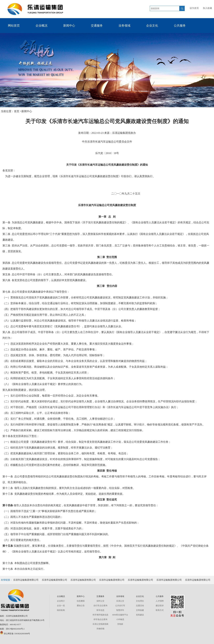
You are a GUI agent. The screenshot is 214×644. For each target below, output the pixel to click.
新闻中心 (69, 26)
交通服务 (97, 26)
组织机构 (61, 610)
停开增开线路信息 (100, 615)
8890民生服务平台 (120, 615)
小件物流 (120, 619)
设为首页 (194, 8)
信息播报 (81, 601)
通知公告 (81, 606)
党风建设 (140, 615)
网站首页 (14, 26)
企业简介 (61, 601)
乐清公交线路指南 (100, 624)
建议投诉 (160, 606)
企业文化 (152, 26)
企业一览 (61, 606)
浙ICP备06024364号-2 (15, 629)
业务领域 (124, 26)
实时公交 (100, 601)
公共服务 (180, 26)
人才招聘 (160, 601)
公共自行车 (120, 606)
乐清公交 (120, 601)
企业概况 (41, 26)
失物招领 (100, 629)
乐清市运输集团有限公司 (26, 580)
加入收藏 (207, 8)
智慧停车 (120, 610)
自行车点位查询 (100, 606)
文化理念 (140, 601)
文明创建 (140, 610)
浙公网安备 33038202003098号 (15, 634)
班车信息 (100, 610)
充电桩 (120, 624)
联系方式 (160, 610)
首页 (17, 111)
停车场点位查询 (100, 619)
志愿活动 (140, 606)
